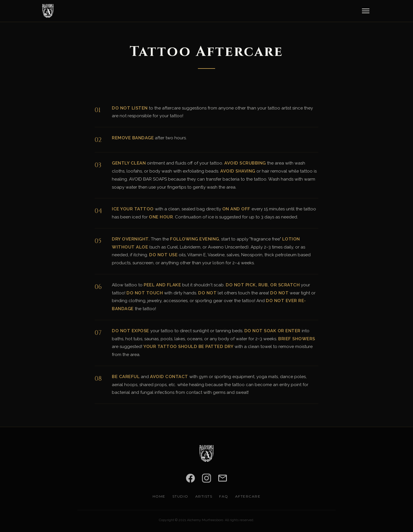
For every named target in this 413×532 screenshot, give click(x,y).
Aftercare (248, 496)
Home (159, 496)
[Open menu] (366, 11)
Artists (204, 496)
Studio (180, 496)
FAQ (224, 496)
